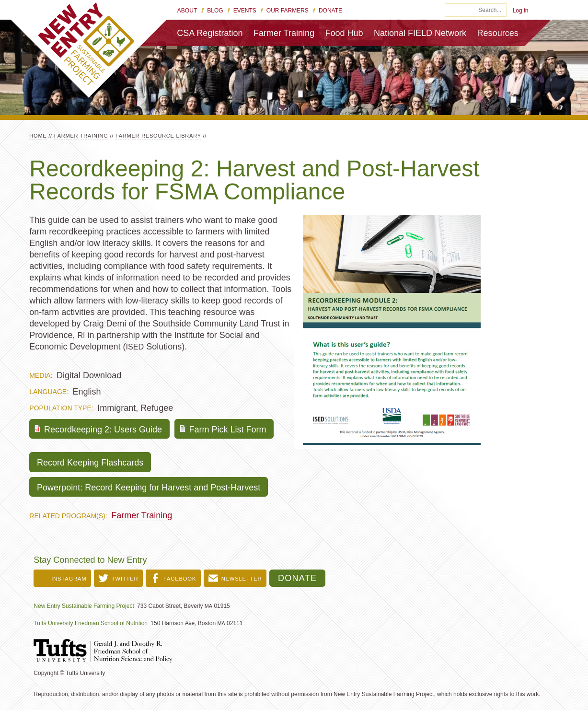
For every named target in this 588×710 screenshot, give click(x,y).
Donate (330, 11)
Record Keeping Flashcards (90, 463)
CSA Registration (210, 33)
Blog (215, 11)
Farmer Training (284, 33)
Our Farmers (288, 11)
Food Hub (344, 33)
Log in (521, 11)
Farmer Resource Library (158, 136)
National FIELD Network (420, 33)
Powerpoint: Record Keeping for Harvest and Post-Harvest (149, 488)
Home (38, 136)
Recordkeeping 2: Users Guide (103, 430)
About (187, 11)
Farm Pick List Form (227, 430)
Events (245, 11)
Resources (498, 33)
